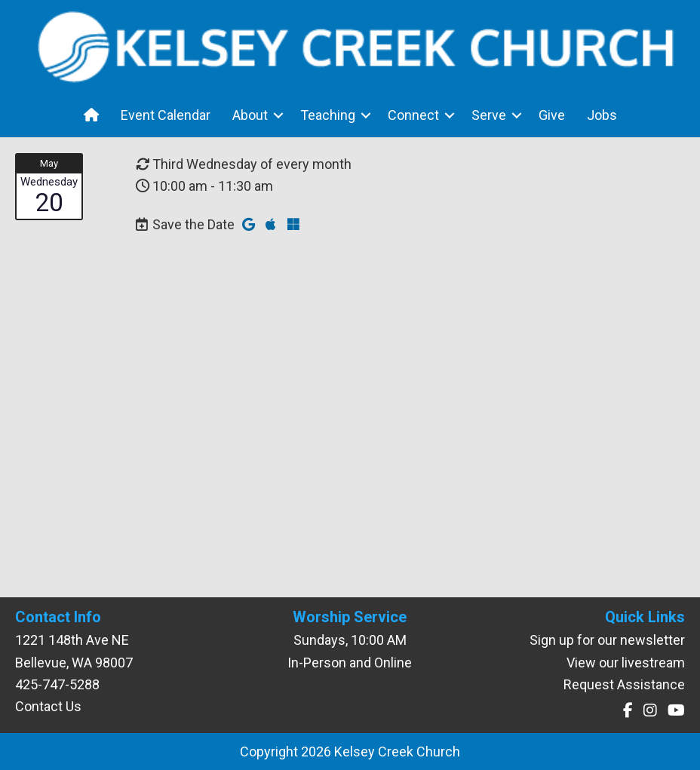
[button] (278, 115)
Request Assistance (624, 684)
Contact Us (48, 706)
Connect (413, 115)
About (250, 115)
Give (552, 115)
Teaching (328, 115)
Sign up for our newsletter (607, 640)
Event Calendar (166, 115)
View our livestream (626, 663)
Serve (489, 115)
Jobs (602, 115)
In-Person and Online (350, 663)
